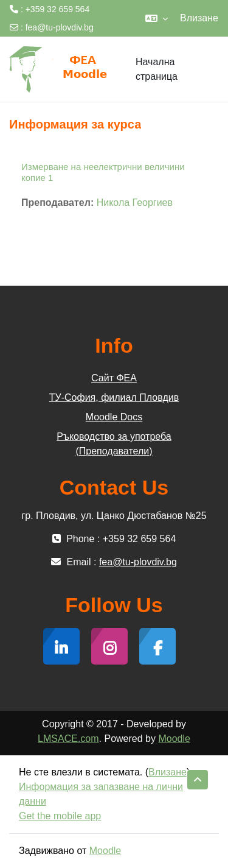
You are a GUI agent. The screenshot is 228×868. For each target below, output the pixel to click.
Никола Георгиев (135, 203)
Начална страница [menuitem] (157, 69)
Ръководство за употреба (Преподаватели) (114, 444)
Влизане (199, 18)
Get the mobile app (60, 816)
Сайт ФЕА (114, 378)
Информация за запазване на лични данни (101, 794)
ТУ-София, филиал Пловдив (114, 397)
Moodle (174, 739)
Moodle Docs (114, 417)
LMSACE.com (68, 739)
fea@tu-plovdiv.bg (60, 27)
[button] (157, 18)
